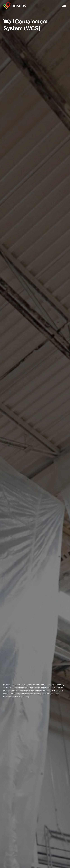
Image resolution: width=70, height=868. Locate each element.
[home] (15, 5)
